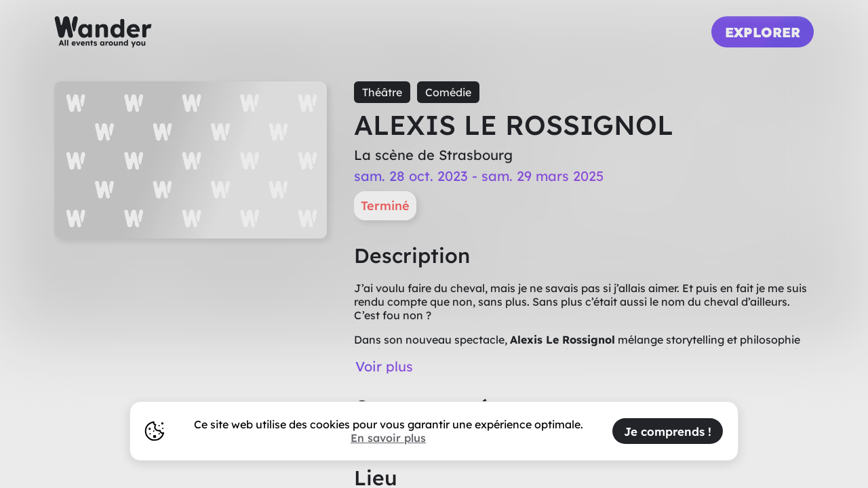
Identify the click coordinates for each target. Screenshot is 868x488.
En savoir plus (388, 438)
